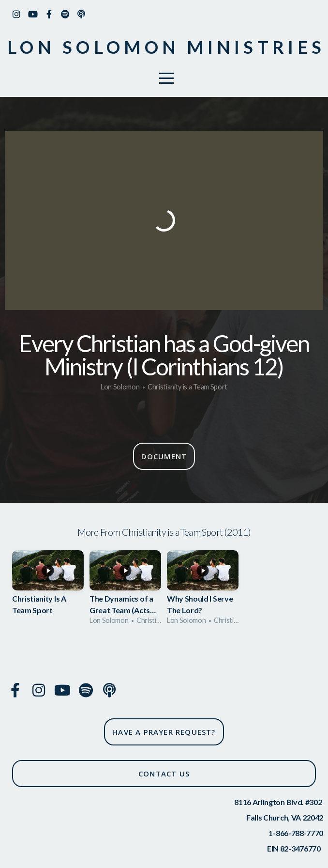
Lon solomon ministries (166, 47)
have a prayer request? (164, 732)
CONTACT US (164, 774)
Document (164, 456)
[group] (48, 591)
